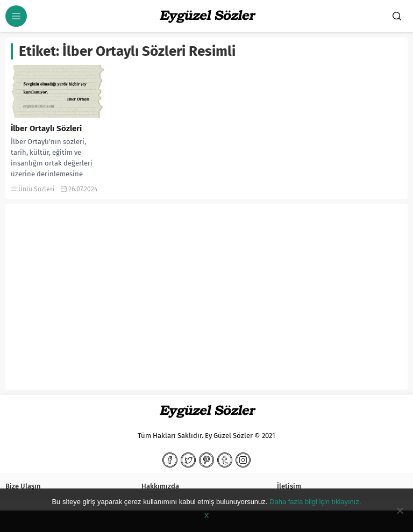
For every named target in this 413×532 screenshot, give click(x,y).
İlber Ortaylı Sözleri (46, 128)
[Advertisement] (206, 301)
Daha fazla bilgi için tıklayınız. (315, 502)
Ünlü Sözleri (36, 189)
